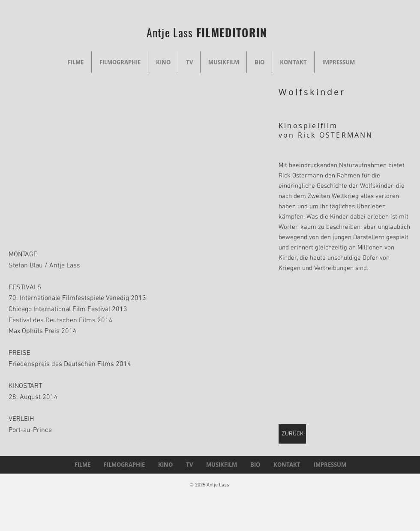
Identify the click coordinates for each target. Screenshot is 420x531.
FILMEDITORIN (232, 32)
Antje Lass (171, 32)
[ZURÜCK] (292, 434)
